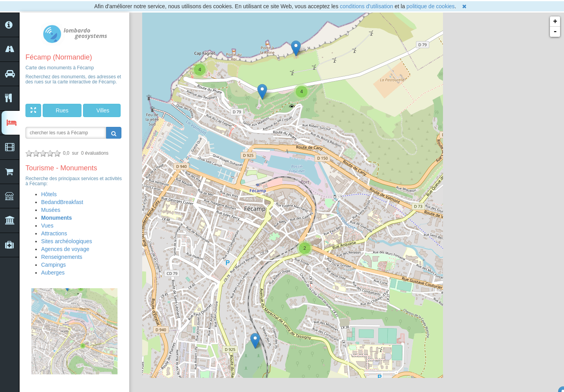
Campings (53, 265)
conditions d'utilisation (367, 6)
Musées (51, 210)
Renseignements (62, 257)
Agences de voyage (65, 249)
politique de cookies (431, 6)
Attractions (54, 233)
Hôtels (49, 194)
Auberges (53, 273)
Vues (47, 226)
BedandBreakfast (62, 202)
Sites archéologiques (67, 241)
